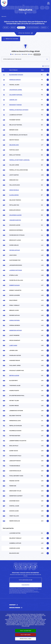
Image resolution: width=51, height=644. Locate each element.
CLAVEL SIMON (14, 195)
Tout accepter (26, 631)
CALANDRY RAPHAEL (16, 95)
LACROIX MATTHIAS (16, 270)
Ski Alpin (6, 28)
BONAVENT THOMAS (15, 105)
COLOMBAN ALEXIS (15, 215)
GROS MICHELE (14, 190)
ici (26, 593)
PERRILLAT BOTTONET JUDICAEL (19, 160)
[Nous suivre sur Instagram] (26, 567)
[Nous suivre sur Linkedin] (35, 567)
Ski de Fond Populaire (33, 28)
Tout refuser (25, 635)
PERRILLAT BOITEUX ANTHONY (19, 110)
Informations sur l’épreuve (25, 59)
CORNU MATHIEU (14, 320)
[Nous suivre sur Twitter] (21, 567)
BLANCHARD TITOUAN (16, 75)
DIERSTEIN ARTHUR (15, 330)
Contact (12, 605)
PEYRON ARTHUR (15, 250)
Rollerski (44, 28)
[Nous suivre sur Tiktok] (30, 567)
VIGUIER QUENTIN (15, 220)
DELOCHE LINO (14, 145)
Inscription (26, 585)
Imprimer (46, 66)
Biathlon (13, 28)
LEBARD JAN (13, 100)
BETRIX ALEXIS (14, 376)
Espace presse (15, 608)
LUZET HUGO (13, 346)
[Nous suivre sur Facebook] (16, 567)
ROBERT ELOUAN (14, 285)
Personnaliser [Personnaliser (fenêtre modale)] (26, 639)
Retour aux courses (11, 39)
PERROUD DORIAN (15, 80)
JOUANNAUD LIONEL (16, 90)
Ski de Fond (21, 28)
